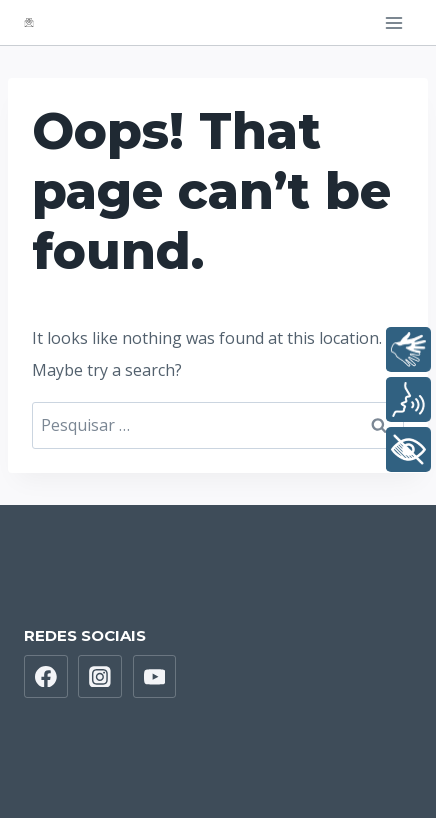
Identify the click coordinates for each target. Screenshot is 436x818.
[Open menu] (393, 22)
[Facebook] (46, 677)
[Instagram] (100, 677)
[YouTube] (155, 677)
